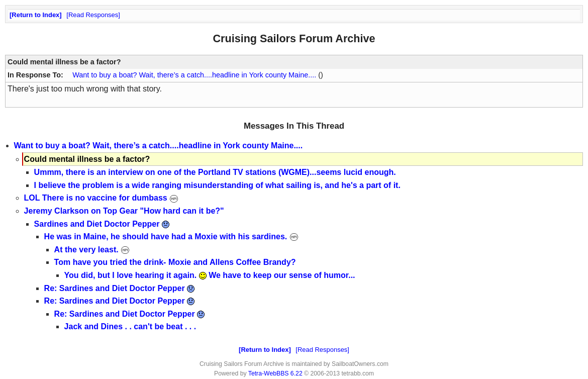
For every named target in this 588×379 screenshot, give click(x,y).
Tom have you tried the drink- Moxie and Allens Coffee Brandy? (175, 262)
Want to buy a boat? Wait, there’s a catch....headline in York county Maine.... (194, 75)
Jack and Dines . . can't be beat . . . (130, 326)
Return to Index (35, 15)
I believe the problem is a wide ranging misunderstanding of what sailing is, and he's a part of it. (217, 185)
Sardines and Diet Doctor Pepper (102, 224)
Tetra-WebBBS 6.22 (275, 373)
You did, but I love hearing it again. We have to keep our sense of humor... (210, 275)
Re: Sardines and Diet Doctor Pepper (120, 288)
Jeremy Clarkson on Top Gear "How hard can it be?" (124, 211)
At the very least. (92, 250)
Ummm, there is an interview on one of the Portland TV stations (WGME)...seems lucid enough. (215, 172)
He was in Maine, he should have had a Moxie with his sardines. (171, 236)
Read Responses (93, 15)
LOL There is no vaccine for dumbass (102, 198)
